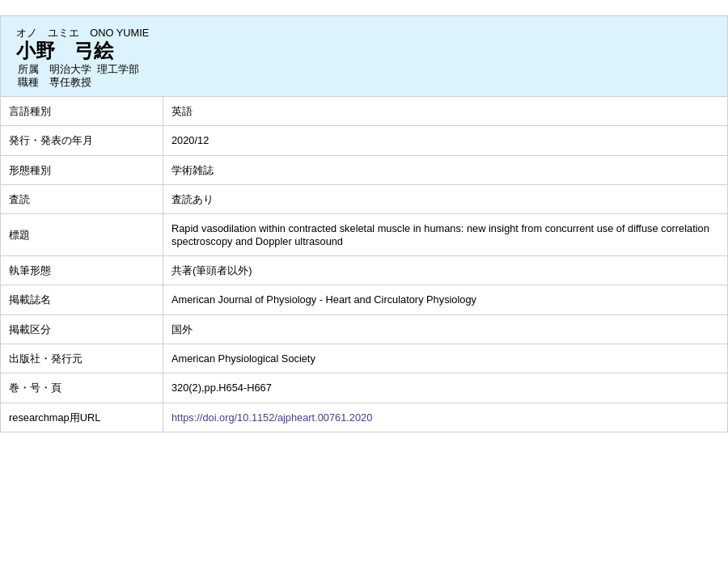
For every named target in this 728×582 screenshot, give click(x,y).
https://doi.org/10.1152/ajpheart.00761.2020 (272, 418)
